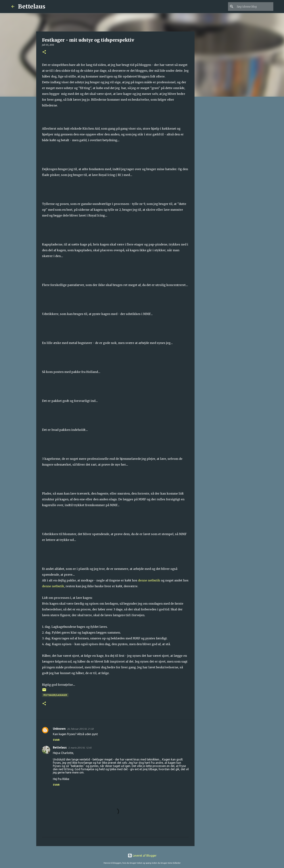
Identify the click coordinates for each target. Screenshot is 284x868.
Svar (56, 740)
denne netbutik (149, 580)
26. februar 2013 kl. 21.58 (80, 729)
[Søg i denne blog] (254, 7)
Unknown (59, 729)
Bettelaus (32, 7)
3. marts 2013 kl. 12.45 (80, 748)
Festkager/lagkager (55, 695)
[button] (44, 52)
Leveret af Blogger (142, 856)
